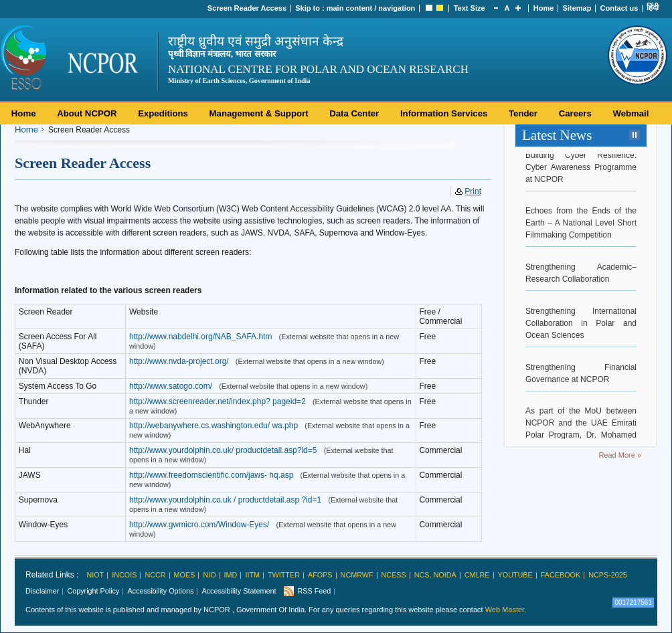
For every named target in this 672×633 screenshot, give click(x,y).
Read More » (620, 455)
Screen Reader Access (247, 8)
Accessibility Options (160, 591)
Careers (575, 113)
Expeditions (163, 113)
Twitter (284, 575)
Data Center (354, 113)
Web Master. (506, 610)
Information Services (444, 113)
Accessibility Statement (239, 591)
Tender (523, 113)
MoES (185, 575)
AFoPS (320, 575)
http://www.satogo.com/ (171, 386)
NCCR (155, 575)
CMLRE (477, 575)
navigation (397, 8)
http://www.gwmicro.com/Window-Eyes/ (199, 525)
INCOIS (124, 575)
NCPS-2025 (608, 575)
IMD (231, 575)
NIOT (95, 575)
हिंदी (653, 7)
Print (473, 191)
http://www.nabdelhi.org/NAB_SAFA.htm (200, 337)
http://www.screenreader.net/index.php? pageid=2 (218, 401)
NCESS (394, 575)
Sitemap (577, 8)
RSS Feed (314, 591)
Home (544, 8)
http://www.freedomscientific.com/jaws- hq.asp (211, 475)
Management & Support (259, 113)
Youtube (515, 575)
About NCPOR (87, 113)
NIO (209, 575)
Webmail (631, 113)
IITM (252, 575)
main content (349, 8)
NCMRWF (357, 575)
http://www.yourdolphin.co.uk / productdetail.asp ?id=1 (225, 500)
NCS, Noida (435, 575)
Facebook (561, 575)
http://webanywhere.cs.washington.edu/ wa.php (214, 426)
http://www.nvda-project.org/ (179, 361)
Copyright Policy (93, 591)
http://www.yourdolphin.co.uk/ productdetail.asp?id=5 (223, 450)
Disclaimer (42, 591)
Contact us (619, 8)
